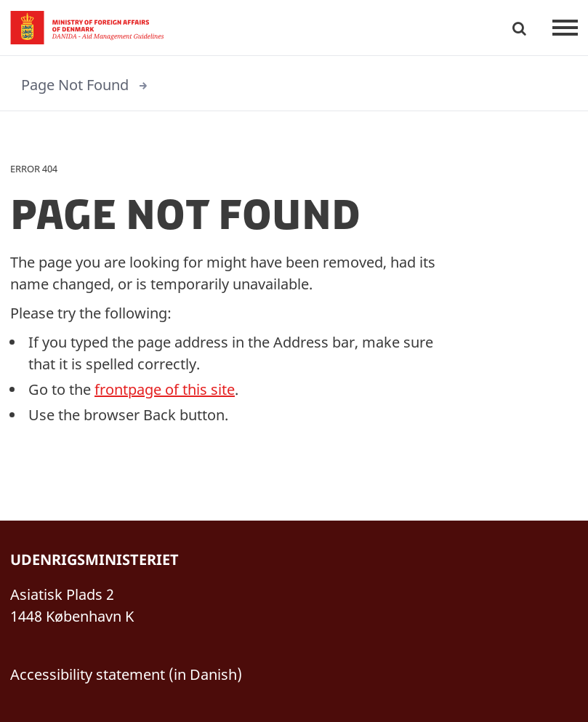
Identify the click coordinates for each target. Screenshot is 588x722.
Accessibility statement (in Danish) (126, 674)
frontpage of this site (165, 389)
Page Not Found (75, 85)
